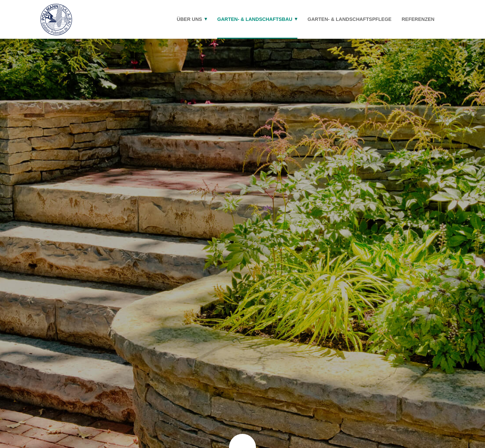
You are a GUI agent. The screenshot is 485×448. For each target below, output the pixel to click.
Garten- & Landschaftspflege (349, 19)
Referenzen (418, 19)
